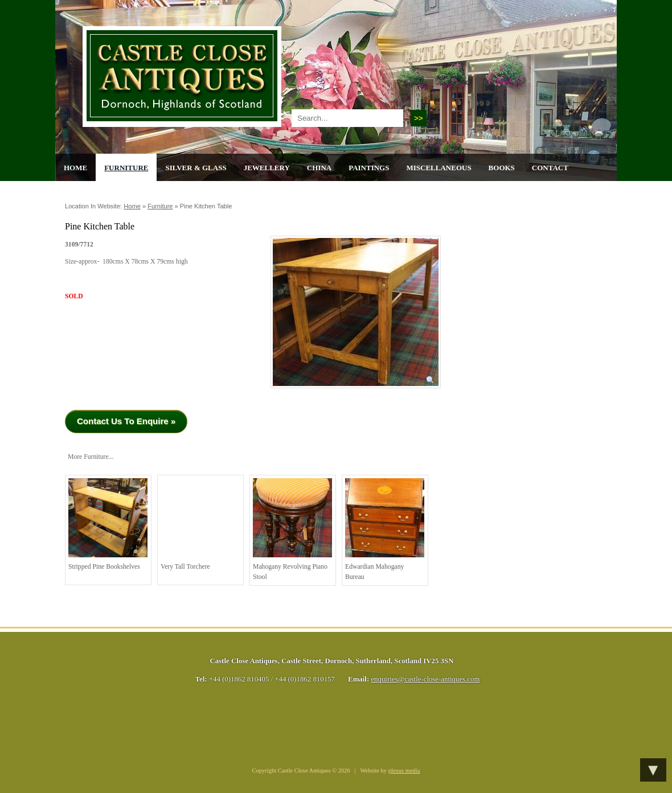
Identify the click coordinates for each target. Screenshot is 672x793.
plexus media (404, 771)
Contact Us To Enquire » (126, 421)
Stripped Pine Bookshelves (108, 524)
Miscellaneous (439, 168)
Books (502, 168)
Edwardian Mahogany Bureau (385, 529)
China (319, 168)
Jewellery (267, 168)
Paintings (369, 168)
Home (75, 168)
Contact (550, 168)
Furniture (126, 168)
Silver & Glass (196, 168)
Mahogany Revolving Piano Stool (292, 529)
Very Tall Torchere (200, 524)
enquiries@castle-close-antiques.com (425, 679)
